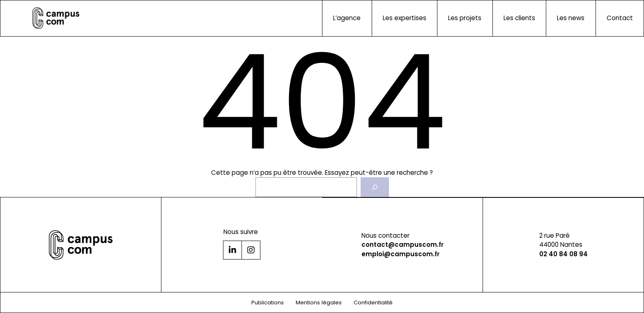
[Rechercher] (375, 187)
